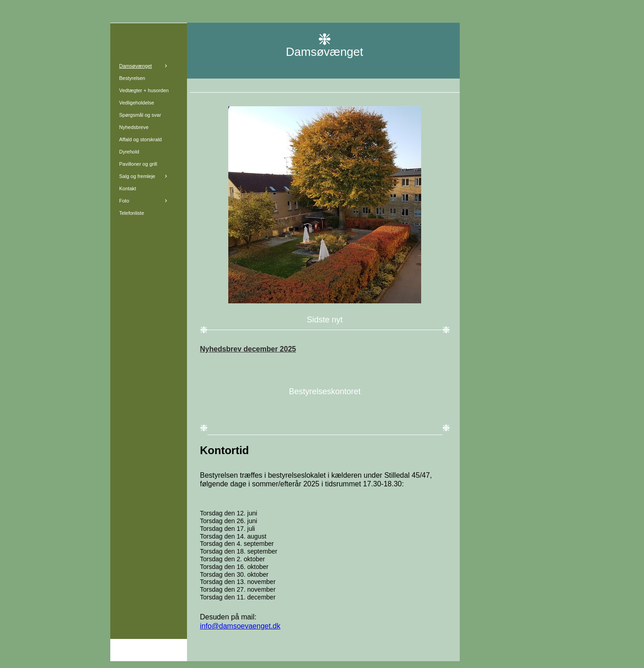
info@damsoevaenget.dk (240, 626)
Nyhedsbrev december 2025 (248, 349)
